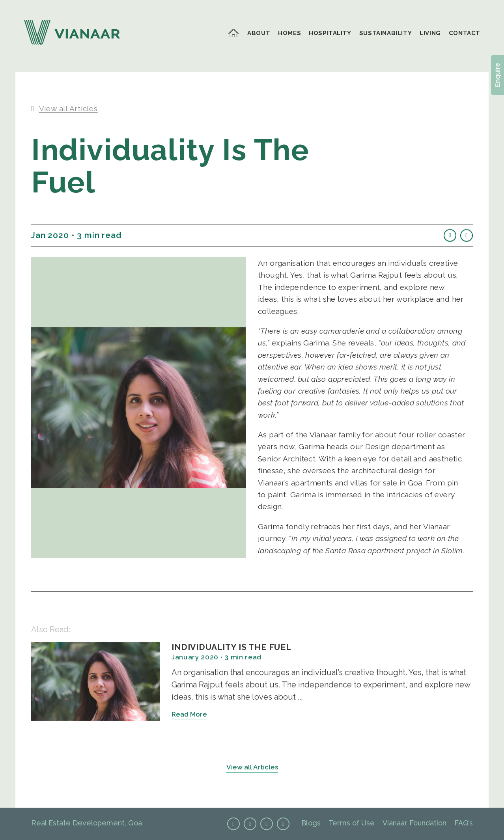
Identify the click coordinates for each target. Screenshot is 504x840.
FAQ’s (464, 823)
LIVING (430, 33)
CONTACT (465, 33)
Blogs (311, 823)
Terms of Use (352, 823)
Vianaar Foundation (414, 823)
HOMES (289, 33)
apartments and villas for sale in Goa (357, 485)
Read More (189, 717)
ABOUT (259, 33)
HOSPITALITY (330, 33)
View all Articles (252, 769)
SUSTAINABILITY (385, 33)
